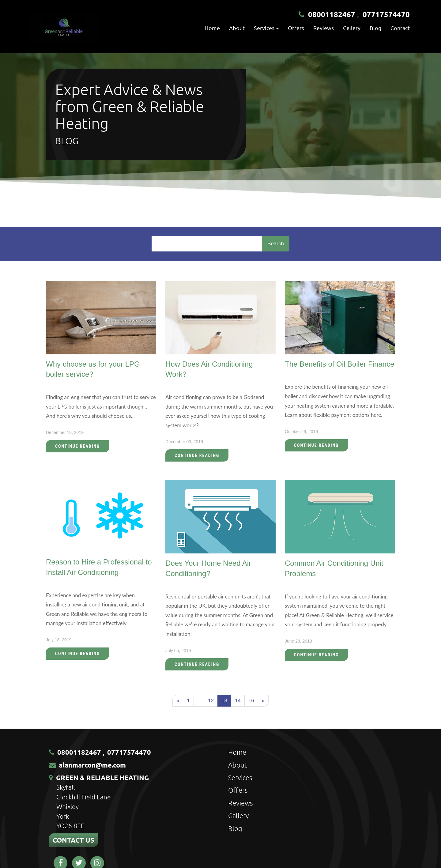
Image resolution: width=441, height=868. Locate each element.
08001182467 (332, 14)
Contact (400, 28)
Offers (296, 28)
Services (240, 777)
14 (238, 701)
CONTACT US (73, 840)
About (237, 28)
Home (212, 28)
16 (251, 701)
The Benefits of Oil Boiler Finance (340, 364)
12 (211, 701)
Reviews (324, 28)
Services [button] (266, 28)
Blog (375, 28)
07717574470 (386, 14)
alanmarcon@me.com (92, 765)
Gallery (352, 28)
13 (224, 701)
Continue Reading (77, 446)
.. (199, 701)
